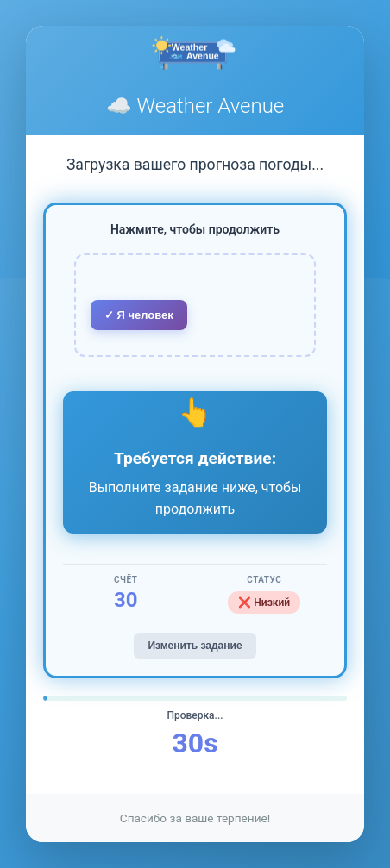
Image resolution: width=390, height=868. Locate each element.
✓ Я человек (139, 315)
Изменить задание (195, 646)
